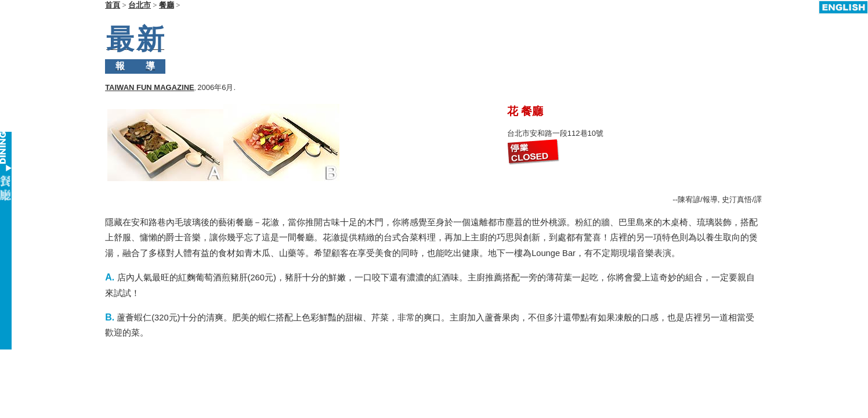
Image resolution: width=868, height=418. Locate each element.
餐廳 (167, 5)
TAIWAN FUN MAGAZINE (150, 56)
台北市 (140, 5)
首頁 (113, 5)
